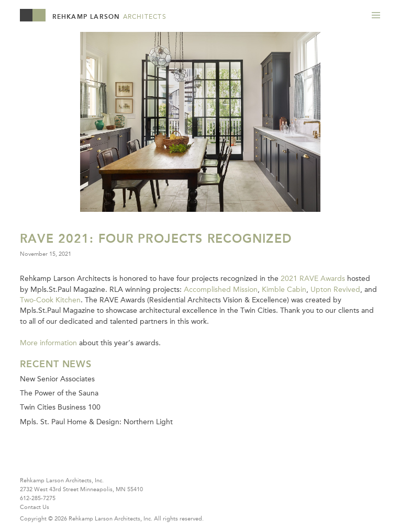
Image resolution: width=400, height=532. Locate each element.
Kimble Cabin (284, 289)
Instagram (88, 462)
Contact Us (35, 507)
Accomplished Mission (221, 289)
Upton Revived (335, 289)
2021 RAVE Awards (313, 278)
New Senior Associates (57, 379)
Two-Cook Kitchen (50, 300)
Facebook (48, 462)
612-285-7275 (38, 498)
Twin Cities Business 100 (60, 407)
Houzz (28, 462)
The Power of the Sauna (59, 393)
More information (48, 343)
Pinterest (68, 462)
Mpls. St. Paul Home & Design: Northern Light (96, 422)
